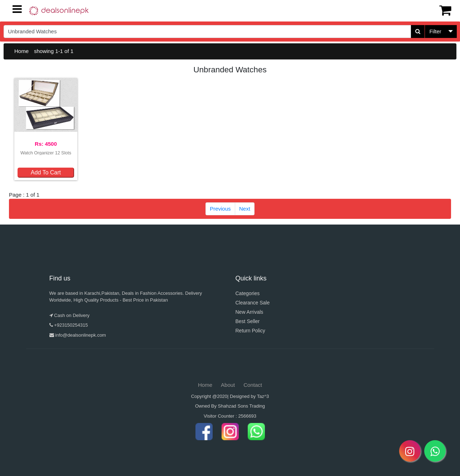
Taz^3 (263, 396)
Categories (248, 293)
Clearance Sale (253, 303)
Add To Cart (46, 172)
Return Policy (250, 331)
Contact (253, 385)
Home (21, 51)
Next (245, 209)
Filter (435, 31)
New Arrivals (250, 312)
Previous (220, 209)
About (228, 385)
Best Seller (248, 321)
